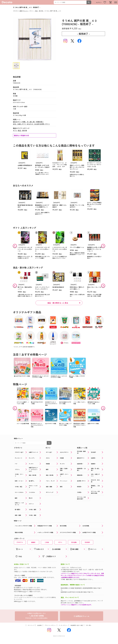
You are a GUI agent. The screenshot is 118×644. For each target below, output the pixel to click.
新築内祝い (40, 122)
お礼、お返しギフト (20, 124)
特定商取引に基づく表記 (77, 625)
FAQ (24, 591)
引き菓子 (87, 542)
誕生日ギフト (17, 122)
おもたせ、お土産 (33, 124)
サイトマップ (31, 625)
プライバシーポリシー (50, 625)
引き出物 (74, 542)
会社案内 (40, 625)
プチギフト (20, 542)
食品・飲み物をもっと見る (58, 303)
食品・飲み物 (22, 130)
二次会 (47, 542)
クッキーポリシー (63, 625)
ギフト (15, 130)
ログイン (99, 2)
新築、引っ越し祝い (29, 122)
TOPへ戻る (88, 625)
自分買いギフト (45, 124)
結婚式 (33, 542)
